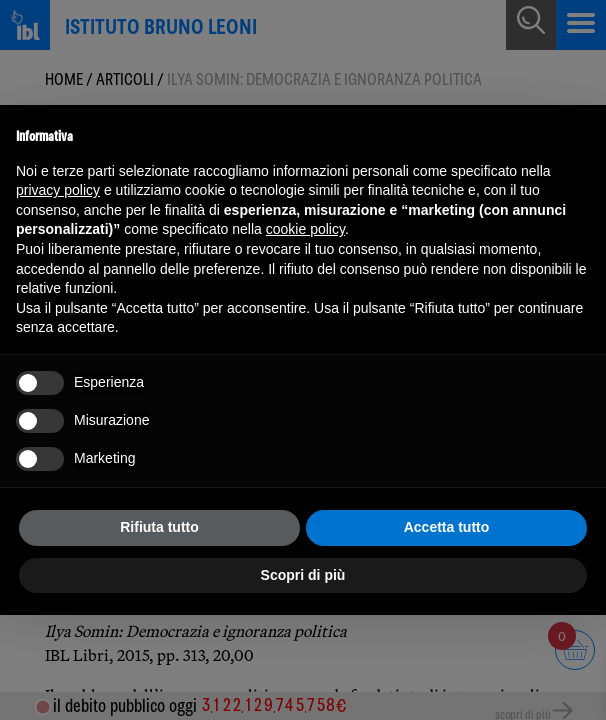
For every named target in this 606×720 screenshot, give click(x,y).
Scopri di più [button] (303, 575)
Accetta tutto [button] (447, 527)
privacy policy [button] (58, 190)
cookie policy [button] (305, 229)
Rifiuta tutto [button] (159, 527)
